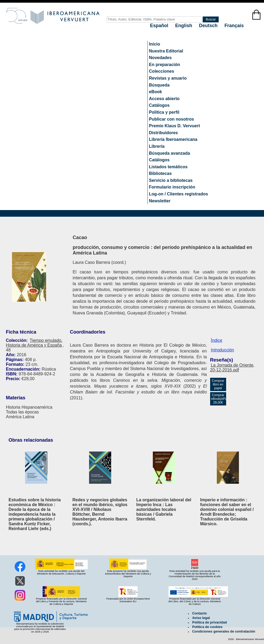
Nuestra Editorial (166, 51)
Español (160, 26)
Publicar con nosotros (172, 119)
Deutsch (209, 26)
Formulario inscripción (172, 187)
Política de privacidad (210, 622)
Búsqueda (159, 85)
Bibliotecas (160, 173)
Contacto (200, 613)
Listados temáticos (168, 167)
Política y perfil (164, 112)
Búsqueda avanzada (170, 153)
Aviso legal (201, 618)
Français (234, 26)
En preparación (165, 65)
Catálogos (159, 105)
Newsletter (160, 201)
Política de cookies (207, 627)
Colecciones (162, 71)
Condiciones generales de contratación (224, 631)
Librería (157, 146)
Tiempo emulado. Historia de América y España (34, 343)
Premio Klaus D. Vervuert (175, 126)
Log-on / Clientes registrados (179, 194)
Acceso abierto (164, 99)
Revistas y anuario (168, 78)
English (184, 26)
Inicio (155, 44)
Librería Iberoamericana (173, 139)
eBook (156, 92)
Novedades (160, 58)
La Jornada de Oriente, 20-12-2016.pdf (232, 368)
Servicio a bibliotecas (171, 180)
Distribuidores (163, 133)
